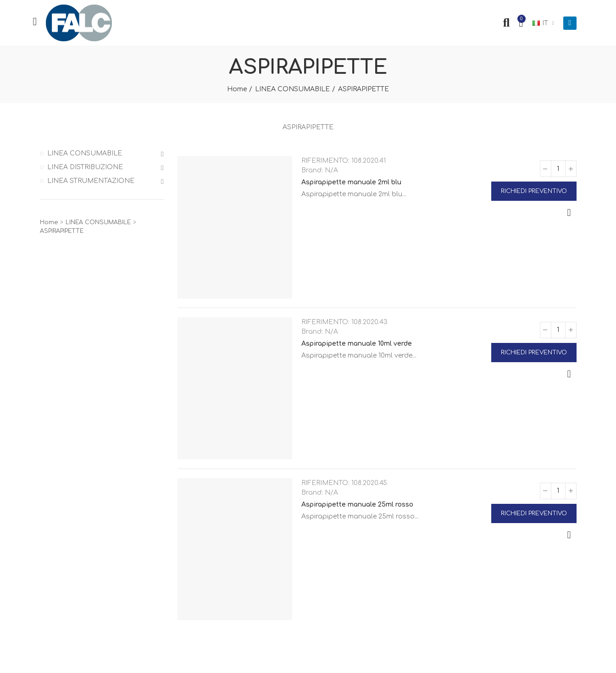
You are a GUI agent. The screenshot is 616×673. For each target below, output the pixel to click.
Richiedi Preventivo (534, 191)
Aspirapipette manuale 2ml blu (351, 182)
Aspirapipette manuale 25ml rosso (357, 505)
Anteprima (569, 213)
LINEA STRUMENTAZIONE (91, 181)
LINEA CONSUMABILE (85, 153)
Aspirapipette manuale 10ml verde (357, 344)
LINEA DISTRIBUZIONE (85, 167)
